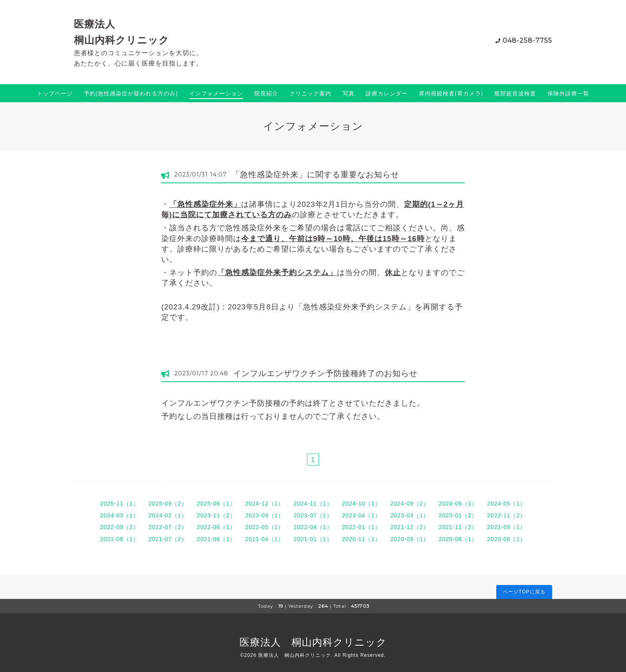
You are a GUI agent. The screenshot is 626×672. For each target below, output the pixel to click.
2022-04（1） (313, 527)
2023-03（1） (410, 515)
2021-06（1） (216, 539)
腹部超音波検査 (515, 93)
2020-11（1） (362, 539)
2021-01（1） (313, 539)
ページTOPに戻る (524, 592)
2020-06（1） (506, 539)
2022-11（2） (506, 515)
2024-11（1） (313, 504)
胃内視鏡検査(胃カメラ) (451, 93)
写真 (349, 93)
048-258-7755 (527, 41)
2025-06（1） (216, 504)
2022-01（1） (362, 527)
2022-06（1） (216, 527)
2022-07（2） (168, 527)
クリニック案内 (310, 93)
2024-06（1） (458, 504)
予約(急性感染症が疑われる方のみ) (131, 93)
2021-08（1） (120, 539)
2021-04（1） (264, 539)
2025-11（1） (120, 504)
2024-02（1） (168, 515)
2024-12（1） (264, 504)
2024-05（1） (506, 504)
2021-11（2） (458, 527)
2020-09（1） (410, 539)
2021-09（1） (506, 527)
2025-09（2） (168, 504)
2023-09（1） (264, 515)
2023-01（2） (458, 515)
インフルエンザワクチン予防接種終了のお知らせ (325, 373)
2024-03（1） (120, 515)
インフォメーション (216, 93)
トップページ (55, 93)
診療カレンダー (387, 93)
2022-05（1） (264, 527)
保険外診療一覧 (568, 93)
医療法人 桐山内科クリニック (313, 642)
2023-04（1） (362, 515)
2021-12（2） (410, 527)
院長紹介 (266, 93)
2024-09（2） (410, 504)
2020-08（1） (458, 539)
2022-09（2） (120, 527)
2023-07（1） (313, 515)
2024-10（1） (362, 504)
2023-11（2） (216, 515)
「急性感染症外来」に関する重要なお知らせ (315, 174)
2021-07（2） (168, 539)
